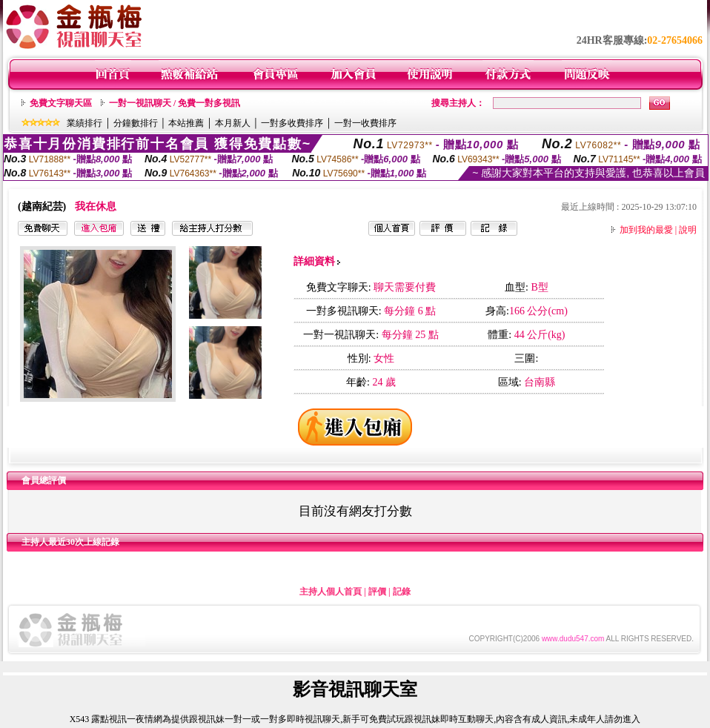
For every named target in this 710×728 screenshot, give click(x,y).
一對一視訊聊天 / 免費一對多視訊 (175, 103)
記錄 (402, 592)
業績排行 (84, 123)
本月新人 (233, 123)
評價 (377, 592)
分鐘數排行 (136, 123)
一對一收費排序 (365, 123)
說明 (688, 230)
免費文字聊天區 (61, 103)
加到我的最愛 (646, 230)
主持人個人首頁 (331, 592)
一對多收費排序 (292, 123)
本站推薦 (186, 123)
